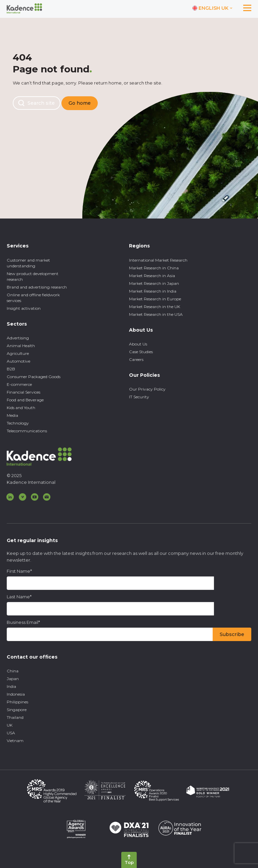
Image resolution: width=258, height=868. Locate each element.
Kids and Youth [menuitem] (21, 408)
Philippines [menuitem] (17, 702)
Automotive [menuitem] (18, 361)
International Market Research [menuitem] (158, 260)
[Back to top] (129, 860)
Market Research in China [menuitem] (154, 268)
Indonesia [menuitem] (16, 694)
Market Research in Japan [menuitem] (154, 283)
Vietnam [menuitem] (15, 741)
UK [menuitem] (10, 725)
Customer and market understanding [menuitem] (28, 263)
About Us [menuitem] (138, 344)
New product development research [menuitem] (33, 276)
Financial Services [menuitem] (24, 392)
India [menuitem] (11, 686)
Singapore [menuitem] (17, 710)
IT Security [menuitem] (139, 397)
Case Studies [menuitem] (141, 352)
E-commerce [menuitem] (19, 384)
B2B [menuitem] (11, 369)
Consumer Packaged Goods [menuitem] (34, 377)
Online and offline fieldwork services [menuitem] (33, 298)
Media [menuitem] (12, 415)
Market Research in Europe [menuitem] (155, 299)
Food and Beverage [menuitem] (25, 400)
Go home (80, 103)
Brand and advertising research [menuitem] (37, 287)
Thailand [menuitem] (15, 717)
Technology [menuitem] (18, 423)
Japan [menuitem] (13, 679)
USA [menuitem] (11, 733)
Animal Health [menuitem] (21, 346)
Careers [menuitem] (136, 359)
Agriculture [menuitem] (18, 353)
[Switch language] (212, 8)
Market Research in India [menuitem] (153, 291)
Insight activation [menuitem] (24, 308)
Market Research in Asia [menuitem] (152, 276)
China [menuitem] (13, 671)
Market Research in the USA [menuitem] (156, 314)
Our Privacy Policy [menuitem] (147, 389)
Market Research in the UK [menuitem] (155, 307)
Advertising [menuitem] (18, 338)
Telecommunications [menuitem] (27, 431)
